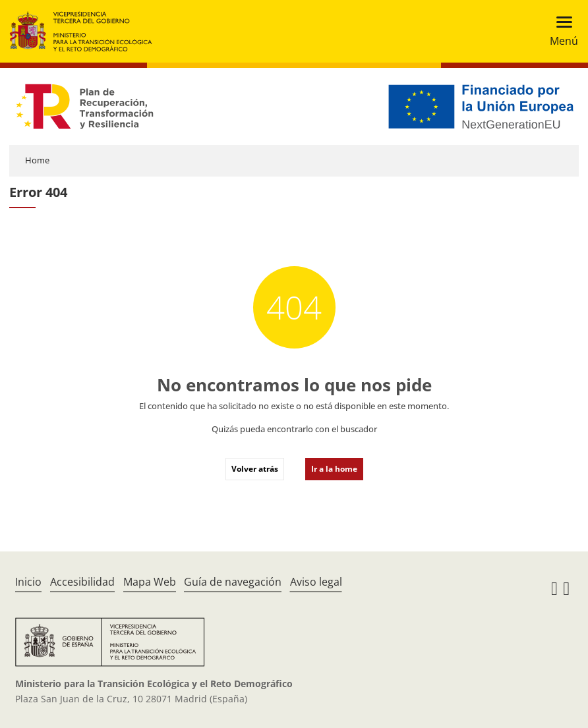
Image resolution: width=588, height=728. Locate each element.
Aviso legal (316, 582)
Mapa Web (150, 582)
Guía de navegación (233, 582)
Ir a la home (334, 469)
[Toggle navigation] (560, 31)
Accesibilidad (82, 582)
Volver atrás (255, 469)
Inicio (28, 582)
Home (37, 160)
